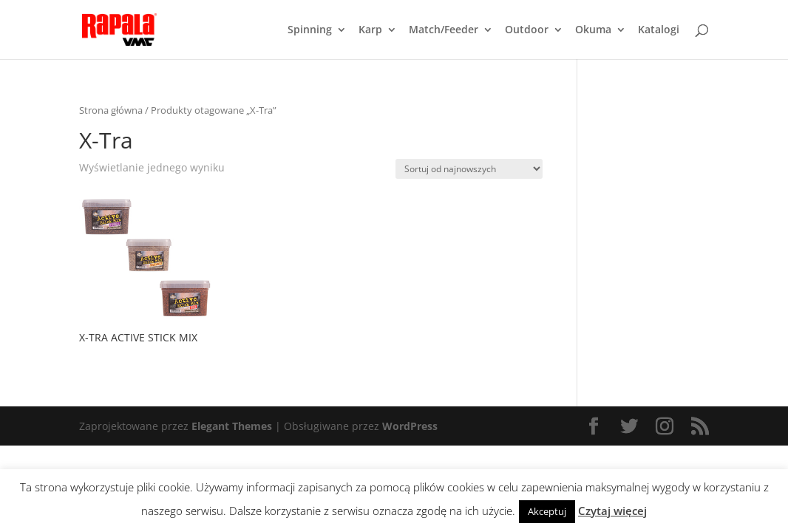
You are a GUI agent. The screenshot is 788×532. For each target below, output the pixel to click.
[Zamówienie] (469, 169)
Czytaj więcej (612, 511)
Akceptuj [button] (547, 511)
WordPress (410, 426)
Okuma (593, 30)
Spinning (310, 30)
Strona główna (111, 110)
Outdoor (527, 30)
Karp (370, 30)
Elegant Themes (232, 426)
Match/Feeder (444, 30)
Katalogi (659, 30)
